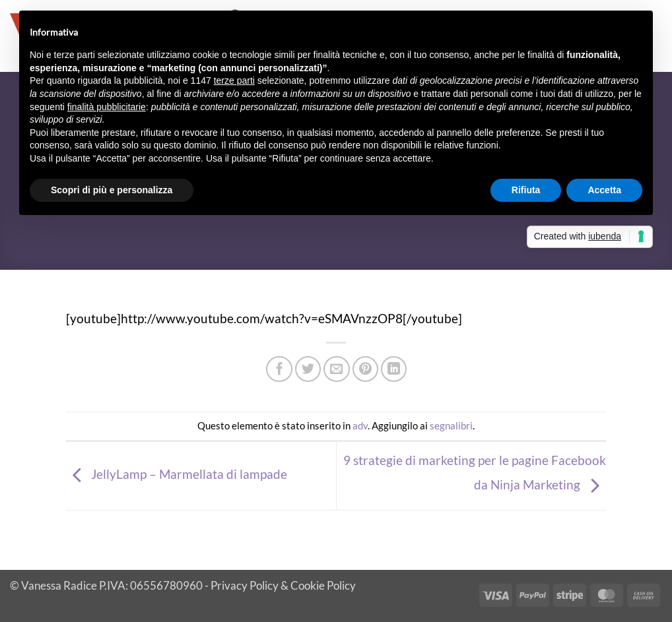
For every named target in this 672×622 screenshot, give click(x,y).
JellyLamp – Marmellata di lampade (177, 474)
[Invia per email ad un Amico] (337, 369)
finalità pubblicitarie (107, 107)
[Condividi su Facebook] (279, 369)
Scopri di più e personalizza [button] (112, 190)
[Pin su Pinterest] (366, 369)
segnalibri (451, 425)
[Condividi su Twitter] (308, 369)
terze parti (234, 80)
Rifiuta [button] (526, 190)
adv (360, 425)
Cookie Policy (323, 585)
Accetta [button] (604, 190)
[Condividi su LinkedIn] (394, 369)
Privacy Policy (245, 585)
